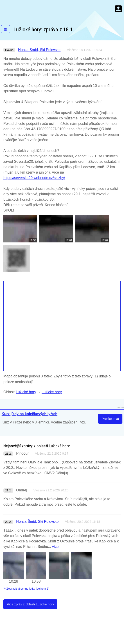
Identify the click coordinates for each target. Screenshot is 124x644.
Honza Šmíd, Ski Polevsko (39, 50)
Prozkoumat (110, 419)
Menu (118, 9)
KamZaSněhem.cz (29, 9)
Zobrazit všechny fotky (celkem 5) (26, 589)
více (55, 547)
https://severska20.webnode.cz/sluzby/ (34, 178)
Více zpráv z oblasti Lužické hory (30, 604)
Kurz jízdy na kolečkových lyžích (29, 414)
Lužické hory (26, 392)
